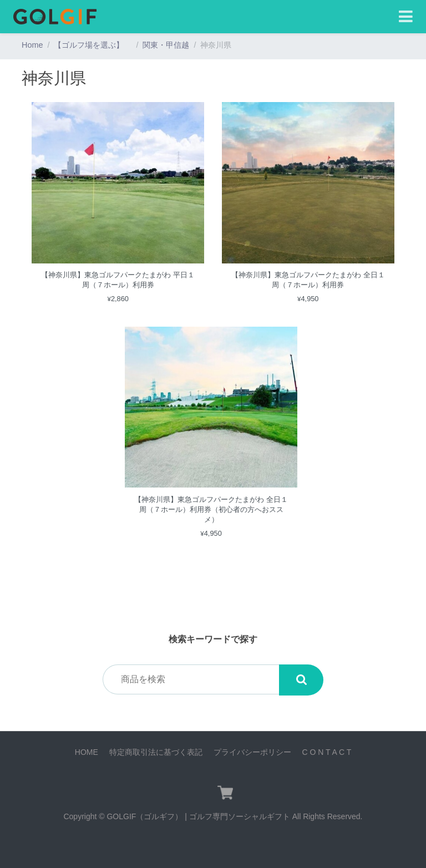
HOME (87, 752)
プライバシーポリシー (252, 752)
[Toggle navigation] (406, 17)
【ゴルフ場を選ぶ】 (93, 45)
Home (32, 45)
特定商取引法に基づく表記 (156, 752)
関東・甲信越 (166, 45)
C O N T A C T (326, 752)
